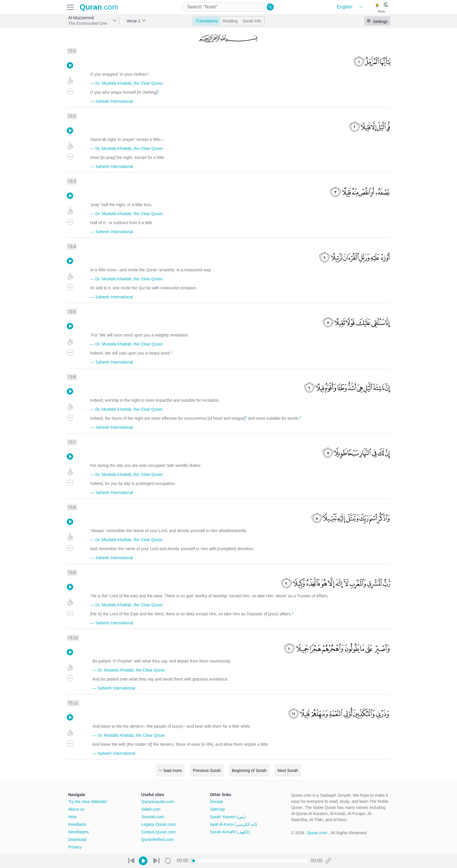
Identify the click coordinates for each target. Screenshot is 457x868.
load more (173, 770)
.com (99, 7)
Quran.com (317, 833)
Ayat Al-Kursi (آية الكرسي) (233, 824)
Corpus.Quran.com (159, 832)
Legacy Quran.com (159, 824)
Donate (216, 802)
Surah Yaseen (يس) (228, 817)
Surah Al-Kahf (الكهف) (230, 832)
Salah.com (151, 809)
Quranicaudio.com (158, 802)
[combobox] (228, 7)
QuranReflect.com (158, 839)
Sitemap (217, 809)
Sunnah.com (153, 817)
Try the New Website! (88, 802)
